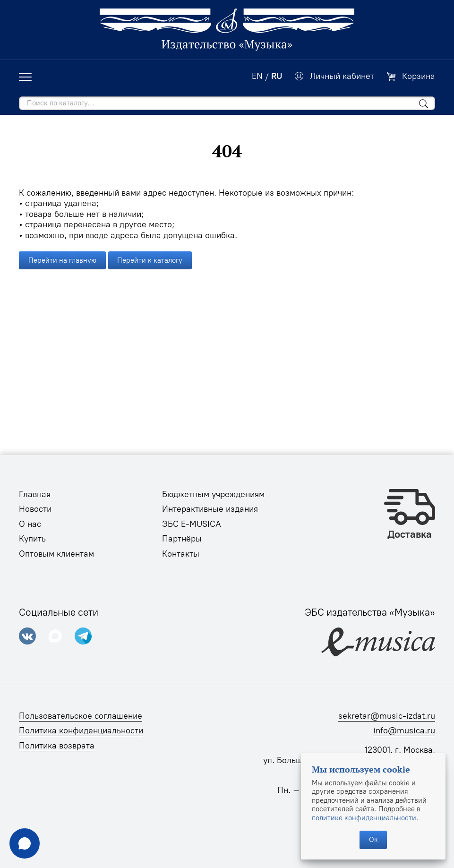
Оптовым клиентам (56, 554)
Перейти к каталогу (150, 260)
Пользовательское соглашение (81, 716)
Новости (35, 509)
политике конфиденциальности (364, 818)
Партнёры (182, 539)
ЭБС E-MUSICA (192, 524)
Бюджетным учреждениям (213, 494)
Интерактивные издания (210, 509)
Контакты (181, 554)
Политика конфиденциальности (81, 730)
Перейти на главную (62, 260)
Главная (35, 494)
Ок (373, 840)
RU (277, 76)
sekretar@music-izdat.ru (387, 716)
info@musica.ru (404, 730)
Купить (32, 539)
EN (257, 76)
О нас (30, 524)
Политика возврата (57, 746)
